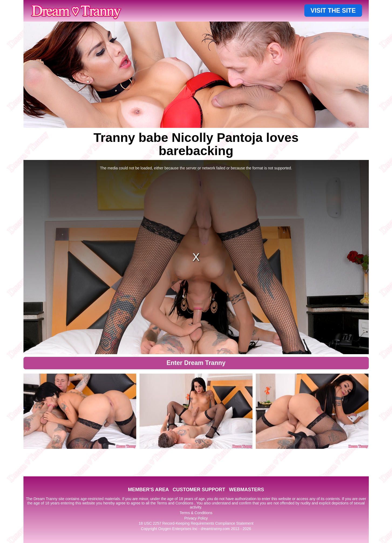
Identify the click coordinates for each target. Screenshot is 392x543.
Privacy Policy (196, 518)
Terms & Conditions (196, 513)
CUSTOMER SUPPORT (199, 490)
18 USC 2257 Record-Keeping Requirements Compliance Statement (196, 523)
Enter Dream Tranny (196, 363)
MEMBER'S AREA (148, 490)
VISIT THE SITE (333, 11)
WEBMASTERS (247, 490)
